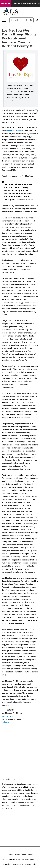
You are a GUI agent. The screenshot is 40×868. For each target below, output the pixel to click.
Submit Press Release (11, 859)
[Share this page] (37, 20)
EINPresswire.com (14, 131)
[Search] (16, 20)
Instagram (6, 722)
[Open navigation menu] (4, 20)
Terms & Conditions (30, 859)
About (10, 855)
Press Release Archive (24, 855)
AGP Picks (6, 3)
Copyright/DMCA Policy (13, 864)
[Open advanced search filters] (31, 20)
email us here (7, 716)
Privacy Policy (31, 864)
